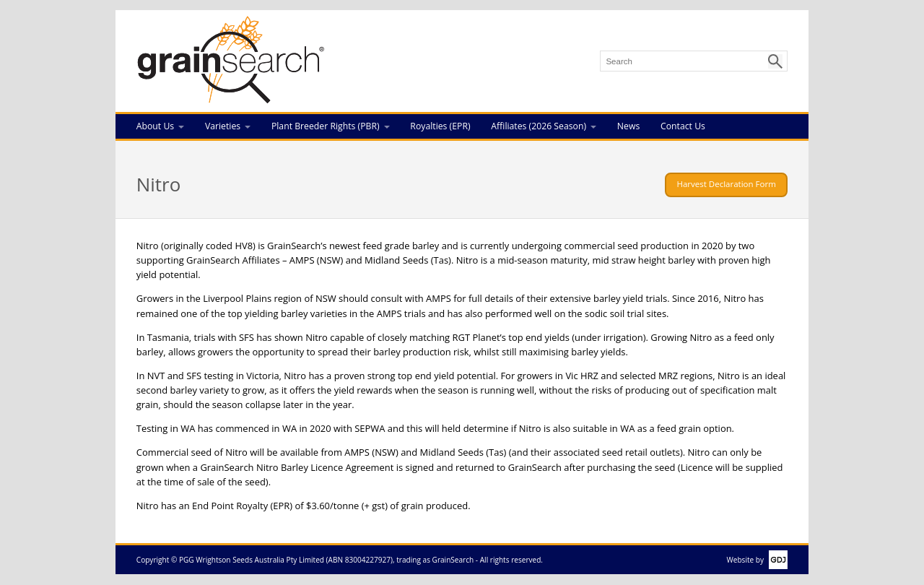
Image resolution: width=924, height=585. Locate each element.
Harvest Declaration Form (726, 184)
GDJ (776, 560)
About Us (155, 126)
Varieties (223, 126)
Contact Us (683, 126)
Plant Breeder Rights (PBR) (326, 126)
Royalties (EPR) (440, 126)
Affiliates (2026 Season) (539, 126)
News (628, 126)
